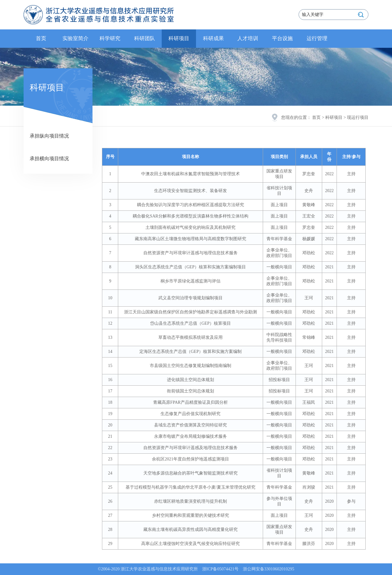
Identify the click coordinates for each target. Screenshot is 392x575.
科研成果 (213, 38)
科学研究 (110, 38)
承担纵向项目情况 (49, 136)
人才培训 (248, 38)
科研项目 (179, 38)
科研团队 (145, 38)
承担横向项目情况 (49, 159)
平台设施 (282, 38)
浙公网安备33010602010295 (269, 569)
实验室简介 (75, 38)
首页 (41, 38)
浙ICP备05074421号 (221, 569)
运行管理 (317, 38)
